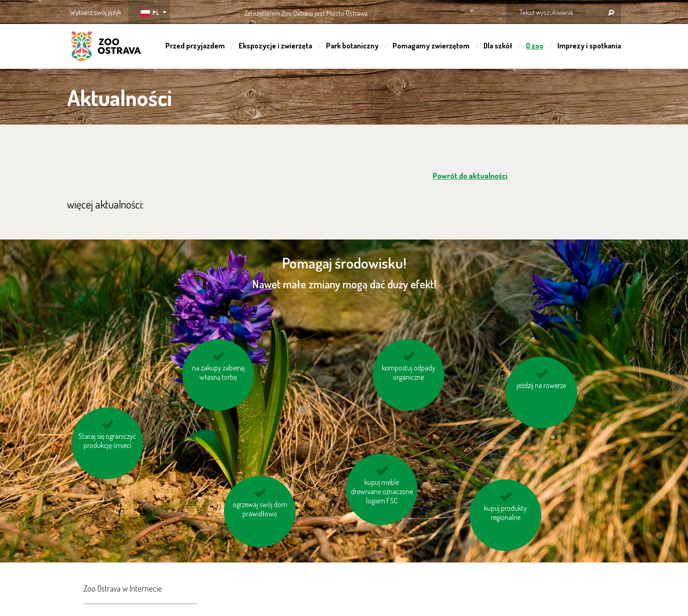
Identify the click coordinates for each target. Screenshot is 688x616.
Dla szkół (498, 46)
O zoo (535, 46)
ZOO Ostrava (106, 48)
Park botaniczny (352, 46)
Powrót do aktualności (470, 176)
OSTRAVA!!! (407, 11)
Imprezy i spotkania (589, 46)
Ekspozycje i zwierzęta (275, 46)
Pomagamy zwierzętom (431, 46)
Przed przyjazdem (195, 46)
